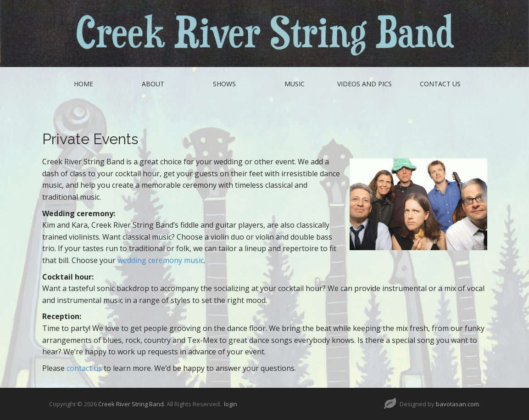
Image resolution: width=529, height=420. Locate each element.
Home (84, 84)
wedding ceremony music (161, 260)
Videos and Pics (365, 84)
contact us (84, 368)
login (231, 404)
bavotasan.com (457, 404)
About (153, 84)
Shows (224, 84)
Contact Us (440, 84)
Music (295, 84)
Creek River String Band (131, 404)
